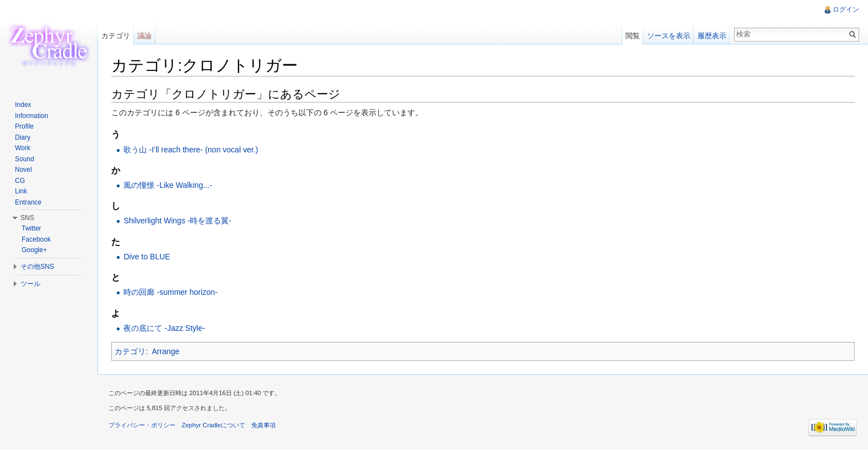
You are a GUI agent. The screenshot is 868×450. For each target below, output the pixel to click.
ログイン (846, 9)
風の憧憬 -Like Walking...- (168, 185)
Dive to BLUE (147, 257)
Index (23, 105)
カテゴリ (130, 351)
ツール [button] (30, 284)
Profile (24, 126)
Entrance (28, 202)
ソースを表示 (669, 36)
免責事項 (263, 425)
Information (32, 116)
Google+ (34, 250)
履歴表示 (712, 36)
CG (20, 181)
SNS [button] (27, 218)
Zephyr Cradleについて (213, 425)
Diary (23, 137)
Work (23, 148)
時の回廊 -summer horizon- (170, 292)
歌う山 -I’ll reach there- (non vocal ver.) (191, 150)
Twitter (31, 228)
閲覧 (633, 36)
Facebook (36, 239)
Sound (25, 159)
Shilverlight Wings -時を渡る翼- (177, 221)
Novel (24, 170)
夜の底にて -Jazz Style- (164, 328)
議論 (144, 36)
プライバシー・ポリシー (142, 425)
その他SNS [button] (37, 267)
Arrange (166, 351)
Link (21, 191)
